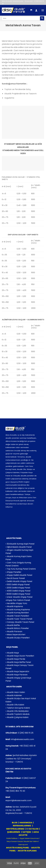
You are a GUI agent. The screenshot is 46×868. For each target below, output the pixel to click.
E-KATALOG (33, 829)
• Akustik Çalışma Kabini (17, 717)
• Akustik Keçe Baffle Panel (18, 662)
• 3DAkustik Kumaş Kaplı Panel (20, 544)
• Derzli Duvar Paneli (15, 578)
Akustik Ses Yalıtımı (31, 841)
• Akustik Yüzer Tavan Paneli (19, 619)
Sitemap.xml (23, 845)
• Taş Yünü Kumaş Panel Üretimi (21, 569)
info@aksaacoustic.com (22, 739)
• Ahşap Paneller (13, 572)
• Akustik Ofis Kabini (15, 705)
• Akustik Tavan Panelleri (17, 616)
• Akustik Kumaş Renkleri (17, 613)
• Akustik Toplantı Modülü (18, 714)
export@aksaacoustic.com (19, 800)
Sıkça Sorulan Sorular (15, 841)
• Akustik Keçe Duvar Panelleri (20, 656)
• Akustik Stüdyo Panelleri (18, 638)
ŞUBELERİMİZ (14, 832)
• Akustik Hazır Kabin (15, 692)
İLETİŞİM (27, 832)
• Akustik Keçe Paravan (16, 675)
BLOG (15, 823)
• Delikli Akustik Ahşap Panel (19, 581)
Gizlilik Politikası (12, 838)
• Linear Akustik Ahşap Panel (19, 597)
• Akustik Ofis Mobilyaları (17, 711)
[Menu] (43, 10)
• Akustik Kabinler (14, 695)
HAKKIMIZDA (26, 823)
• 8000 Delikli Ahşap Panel (18, 594)
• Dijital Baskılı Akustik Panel (19, 547)
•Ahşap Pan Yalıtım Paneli (18, 600)
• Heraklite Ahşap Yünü (16, 603)
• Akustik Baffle (13, 625)
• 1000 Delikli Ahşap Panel (18, 585)
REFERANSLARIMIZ (22, 826)
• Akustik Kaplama (14, 606)
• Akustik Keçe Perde (15, 659)
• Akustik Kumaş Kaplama (18, 610)
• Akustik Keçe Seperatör (17, 671)
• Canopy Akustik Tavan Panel (20, 622)
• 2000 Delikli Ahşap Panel (18, 588)
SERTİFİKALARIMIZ (15, 829)
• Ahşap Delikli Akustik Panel (19, 575)
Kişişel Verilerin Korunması (29, 838)
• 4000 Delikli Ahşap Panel (18, 591)
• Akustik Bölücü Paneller (17, 628)
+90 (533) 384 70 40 (15, 791)
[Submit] (42, 18)
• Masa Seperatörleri (15, 635)
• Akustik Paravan (14, 631)
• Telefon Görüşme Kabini (18, 708)
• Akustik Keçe (12, 653)
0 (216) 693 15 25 (26, 733)
